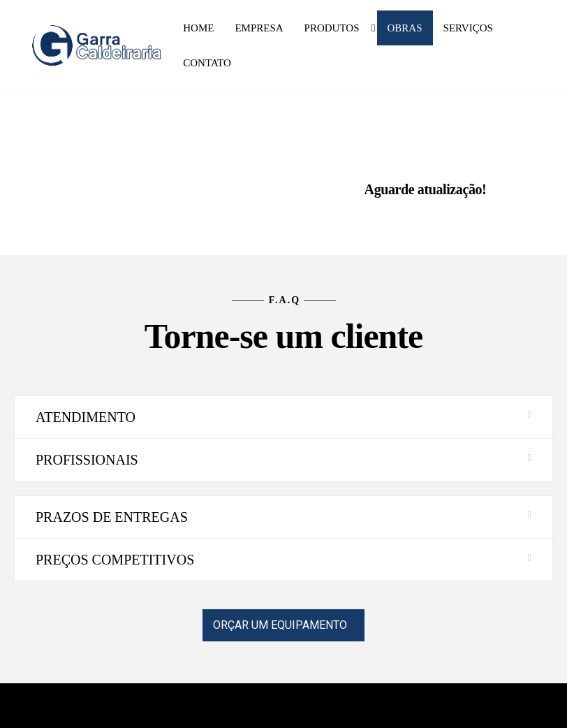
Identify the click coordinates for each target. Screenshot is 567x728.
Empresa (259, 28)
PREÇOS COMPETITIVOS (115, 560)
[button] (283, 417)
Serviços (468, 28)
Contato (207, 63)
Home (198, 28)
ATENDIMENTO (86, 417)
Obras (405, 28)
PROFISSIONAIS (87, 460)
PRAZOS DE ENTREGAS (112, 517)
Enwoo (274, 706)
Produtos (332, 28)
